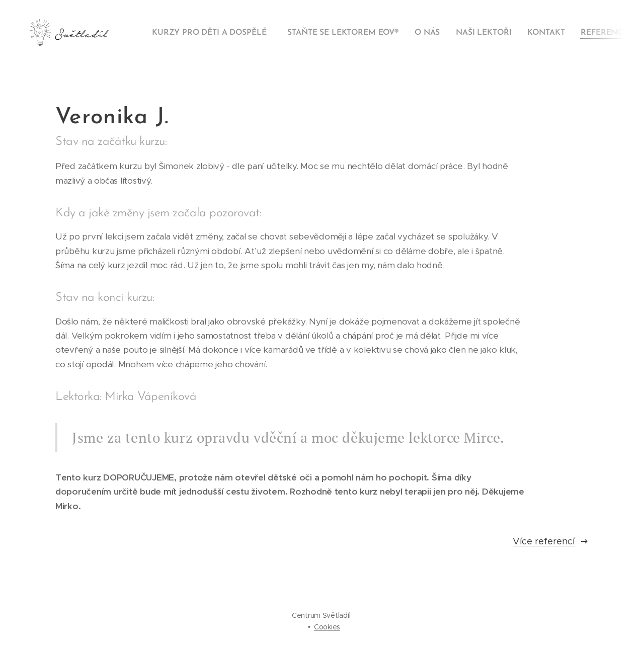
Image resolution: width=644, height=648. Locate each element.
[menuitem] (213, 33)
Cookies (327, 627)
